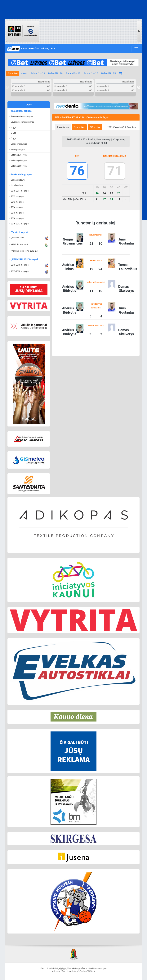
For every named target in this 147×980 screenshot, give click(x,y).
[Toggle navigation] (136, 49)
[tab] (63, 127)
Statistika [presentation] (79, 127)
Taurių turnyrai (19, 232)
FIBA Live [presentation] (95, 127)
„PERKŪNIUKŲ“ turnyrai (24, 259)
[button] (29, 117)
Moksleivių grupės (21, 174)
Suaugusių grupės (21, 111)
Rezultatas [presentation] (63, 127)
